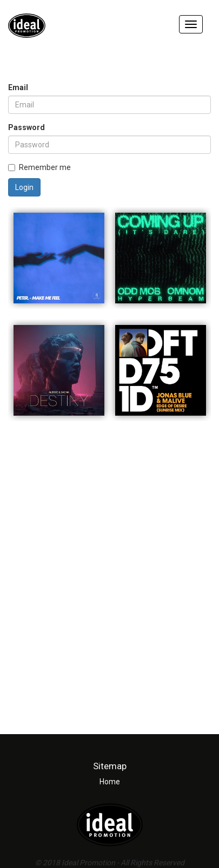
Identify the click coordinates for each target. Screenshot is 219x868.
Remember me (39, 167)
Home (110, 782)
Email (18, 87)
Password (26, 127)
